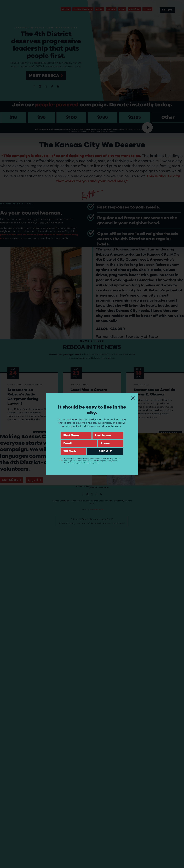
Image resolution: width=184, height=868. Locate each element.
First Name (76, 432)
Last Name (108, 432)
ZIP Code (73, 448)
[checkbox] (62, 459)
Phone (111, 440)
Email (79, 440)
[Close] (133, 398)
